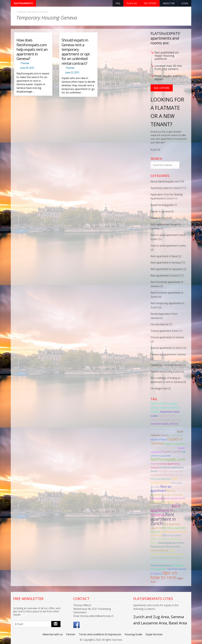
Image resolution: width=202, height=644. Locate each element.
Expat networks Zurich (167, 433)
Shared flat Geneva (161, 565)
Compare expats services (164, 424)
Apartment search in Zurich (166, 188)
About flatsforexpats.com (165, 181)
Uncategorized (159, 388)
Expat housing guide (162, 205)
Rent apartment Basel (162, 502)
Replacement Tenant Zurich (165, 546)
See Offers (162, 88)
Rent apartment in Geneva (165, 263)
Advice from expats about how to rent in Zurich (165, 407)
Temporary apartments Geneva (168, 354)
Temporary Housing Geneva (166, 365)
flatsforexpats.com (168, 459)
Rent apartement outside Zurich (168, 498)
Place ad (132, 3)
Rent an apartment (161, 489)
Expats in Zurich (159, 218)
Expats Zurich (171, 452)
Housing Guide (133, 634)
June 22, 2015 (72, 72)
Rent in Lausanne (172, 535)
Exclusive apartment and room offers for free (166, 429)
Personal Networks (161, 479)
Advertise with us (53, 634)
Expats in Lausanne (175, 444)
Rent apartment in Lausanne (167, 269)
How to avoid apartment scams (168, 246)
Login (185, 3)
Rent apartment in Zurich (164, 276)
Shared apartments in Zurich (167, 348)
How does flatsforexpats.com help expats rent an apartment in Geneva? (32, 49)
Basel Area (178, 623)
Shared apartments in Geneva (167, 337)
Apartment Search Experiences (166, 417)
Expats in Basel (159, 439)
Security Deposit (159, 550)
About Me (169, 3)
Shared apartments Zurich (165, 562)
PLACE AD (155, 150)
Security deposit (159, 324)
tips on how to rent (164, 575)
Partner (71, 634)
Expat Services (154, 634)
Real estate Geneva (164, 481)
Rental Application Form (171, 543)
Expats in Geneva (160, 211)
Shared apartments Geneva (166, 558)
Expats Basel (176, 435)
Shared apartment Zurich (165, 331)
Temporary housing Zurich (165, 371)
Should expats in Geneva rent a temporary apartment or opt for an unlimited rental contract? (76, 52)
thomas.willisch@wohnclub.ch (97, 616)
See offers (150, 3)
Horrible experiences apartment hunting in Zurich (167, 473)
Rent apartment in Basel (164, 256)
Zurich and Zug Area (151, 617)
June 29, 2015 (27, 68)
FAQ (118, 3)
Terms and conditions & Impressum (100, 634)
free (153, 464)
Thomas (25, 63)
